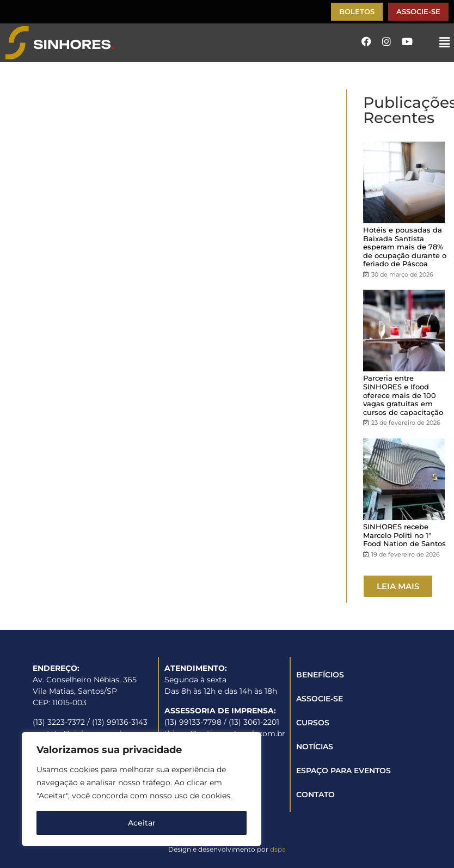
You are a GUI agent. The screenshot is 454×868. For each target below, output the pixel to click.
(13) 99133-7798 (193, 722)
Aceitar (142, 823)
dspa (278, 849)
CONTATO (315, 794)
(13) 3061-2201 (254, 722)
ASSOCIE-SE (320, 699)
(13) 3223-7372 (59, 722)
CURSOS (313, 723)
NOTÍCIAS (315, 747)
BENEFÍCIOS (320, 675)
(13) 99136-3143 (120, 722)
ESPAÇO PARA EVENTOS (343, 771)
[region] (142, 789)
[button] (445, 42)
